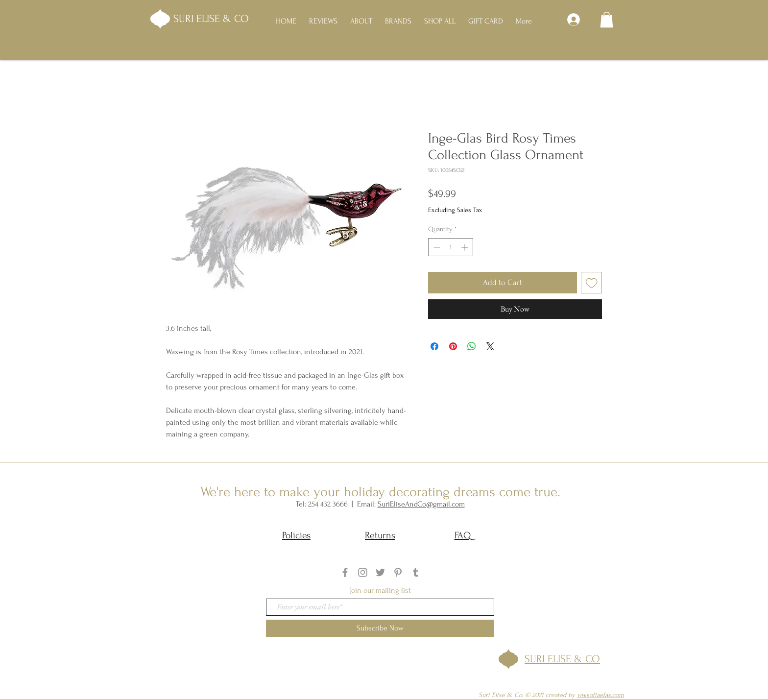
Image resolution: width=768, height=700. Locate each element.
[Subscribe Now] (380, 628)
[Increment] (466, 247)
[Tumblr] (416, 572)
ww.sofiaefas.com (600, 695)
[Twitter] (380, 572)
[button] (607, 20)
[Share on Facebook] (434, 346)
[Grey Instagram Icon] (363, 572)
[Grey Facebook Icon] (345, 572)
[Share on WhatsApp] (472, 346)
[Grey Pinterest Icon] (398, 572)
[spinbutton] (451, 247)
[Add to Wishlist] (592, 283)
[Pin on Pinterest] (453, 346)
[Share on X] (490, 346)
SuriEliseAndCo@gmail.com (421, 504)
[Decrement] (436, 247)
